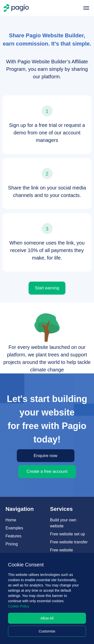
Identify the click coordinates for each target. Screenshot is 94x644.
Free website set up (68, 534)
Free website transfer (69, 542)
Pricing (12, 544)
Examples (14, 528)
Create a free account (47, 471)
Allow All (47, 618)
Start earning (47, 288)
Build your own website (63, 523)
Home (11, 520)
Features (13, 536)
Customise (47, 631)
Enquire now (45, 456)
